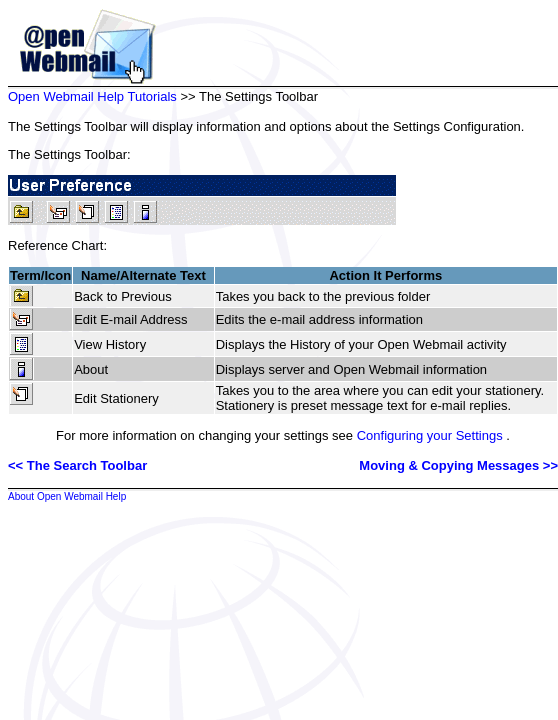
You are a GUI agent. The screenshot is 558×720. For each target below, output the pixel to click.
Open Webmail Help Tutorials (92, 96)
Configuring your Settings (430, 435)
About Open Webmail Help (67, 496)
